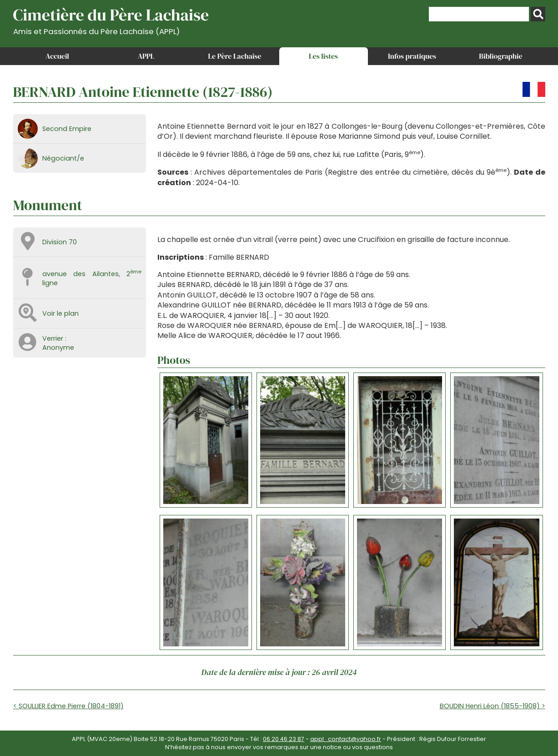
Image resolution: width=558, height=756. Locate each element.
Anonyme (58, 348)
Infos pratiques (412, 56)
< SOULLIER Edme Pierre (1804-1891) (68, 706)
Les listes (323, 56)
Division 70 (60, 242)
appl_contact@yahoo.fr (346, 739)
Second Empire (67, 129)
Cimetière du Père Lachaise (111, 20)
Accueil (57, 56)
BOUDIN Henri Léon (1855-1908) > (493, 706)
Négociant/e (63, 158)
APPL (146, 56)
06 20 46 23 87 (284, 739)
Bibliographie (500, 56)
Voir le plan (60, 313)
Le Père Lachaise (234, 56)
